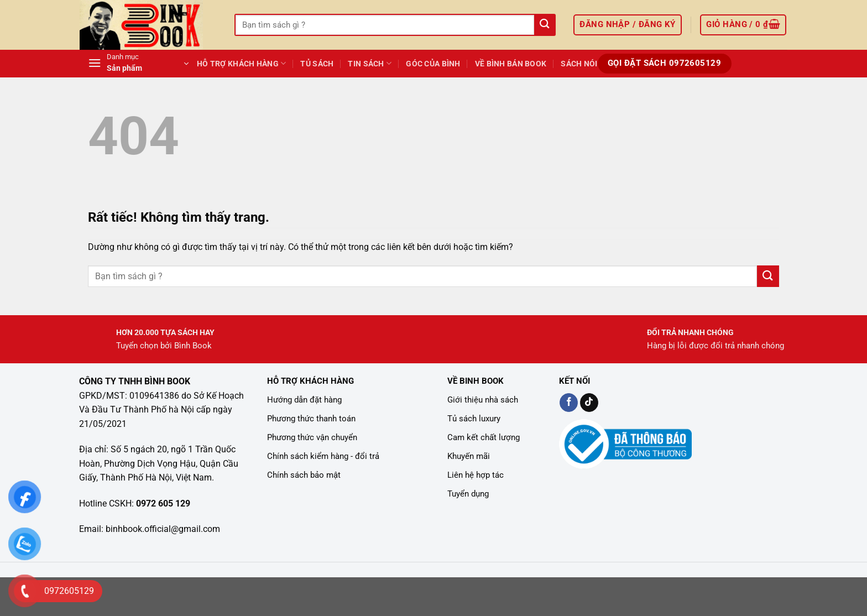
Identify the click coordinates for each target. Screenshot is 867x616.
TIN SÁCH (370, 63)
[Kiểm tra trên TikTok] (589, 403)
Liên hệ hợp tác (476, 475)
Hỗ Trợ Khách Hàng (241, 63)
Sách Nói (579, 64)
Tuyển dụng (468, 494)
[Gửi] (544, 25)
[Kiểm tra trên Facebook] (569, 403)
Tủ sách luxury (474, 419)
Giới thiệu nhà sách (483, 400)
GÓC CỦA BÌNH (433, 64)
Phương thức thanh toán (311, 419)
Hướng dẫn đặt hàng (304, 400)
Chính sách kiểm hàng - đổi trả (323, 456)
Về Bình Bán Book (511, 64)
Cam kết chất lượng (484, 437)
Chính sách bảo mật (304, 475)
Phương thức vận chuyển (312, 437)
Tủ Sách (317, 64)
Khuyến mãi (469, 456)
